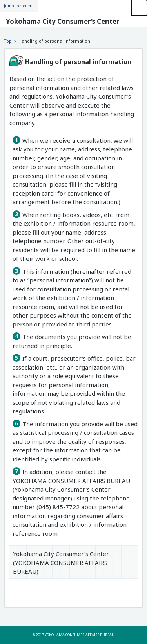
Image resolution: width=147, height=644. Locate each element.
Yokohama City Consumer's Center (63, 21)
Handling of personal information (54, 41)
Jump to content (19, 6)
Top (8, 41)
